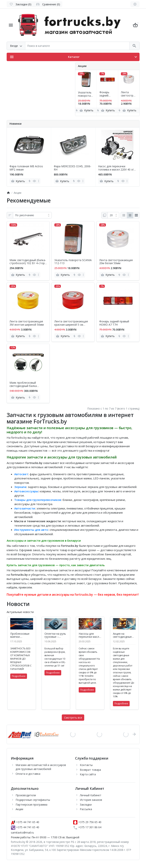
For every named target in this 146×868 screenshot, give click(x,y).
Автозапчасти (25, 508)
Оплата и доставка (28, 774)
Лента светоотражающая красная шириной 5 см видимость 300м (71, 323)
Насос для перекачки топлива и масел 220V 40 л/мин (116, 168)
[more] (39, 181)
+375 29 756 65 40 (87, 822)
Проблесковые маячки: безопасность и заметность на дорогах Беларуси (21, 635)
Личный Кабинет (91, 795)
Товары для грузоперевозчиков (38, 500)
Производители (26, 795)
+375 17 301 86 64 (87, 827)
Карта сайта (88, 774)
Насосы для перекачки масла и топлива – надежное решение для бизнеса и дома (90, 635)
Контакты (86, 765)
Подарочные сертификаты (33, 800)
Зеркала (20, 487)
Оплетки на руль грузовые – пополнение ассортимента (55, 635)
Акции (19, 809)
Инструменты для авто (31, 530)
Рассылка (86, 809)
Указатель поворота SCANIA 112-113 (86, 94)
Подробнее (19, 676)
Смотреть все (73, 718)
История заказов (91, 800)
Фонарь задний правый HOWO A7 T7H (106, 94)
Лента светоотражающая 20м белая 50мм (128, 94)
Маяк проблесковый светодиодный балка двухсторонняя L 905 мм (25, 384)
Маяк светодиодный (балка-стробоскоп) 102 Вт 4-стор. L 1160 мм (28, 262)
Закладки (86, 805)
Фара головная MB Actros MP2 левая (26, 168)
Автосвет (21, 474)
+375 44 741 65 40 (25, 822)
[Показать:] (113, 215)
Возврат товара (90, 770)
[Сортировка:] (32, 215)
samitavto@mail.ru (22, 833)
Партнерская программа (31, 805)
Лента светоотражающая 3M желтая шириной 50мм (27, 323)
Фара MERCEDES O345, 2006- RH (73, 168)
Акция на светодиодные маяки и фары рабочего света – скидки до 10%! (124, 635)
